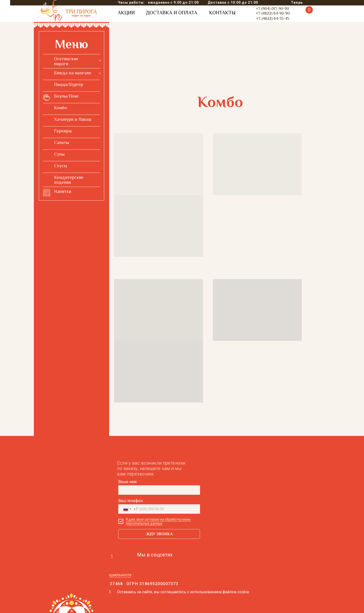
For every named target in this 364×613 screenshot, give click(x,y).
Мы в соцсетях (155, 555)
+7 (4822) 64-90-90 (273, 13)
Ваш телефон (131, 501)
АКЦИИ (126, 13)
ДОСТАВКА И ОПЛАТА (172, 13)
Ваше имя (127, 482)
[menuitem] (71, 61)
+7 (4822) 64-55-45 (273, 19)
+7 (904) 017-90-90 (272, 9)
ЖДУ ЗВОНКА (159, 534)
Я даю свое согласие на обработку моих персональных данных (158, 521)
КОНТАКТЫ (222, 13)
